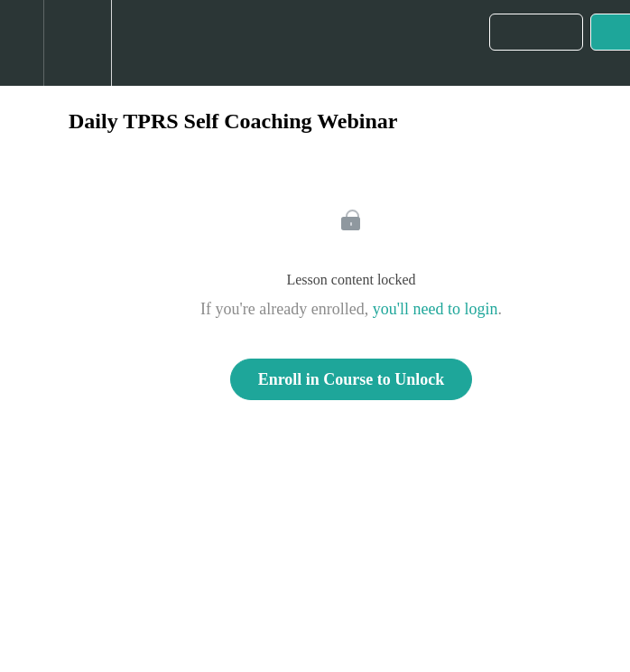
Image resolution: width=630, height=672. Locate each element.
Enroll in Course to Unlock (352, 379)
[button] (22, 43)
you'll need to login (435, 309)
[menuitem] (77, 43)
